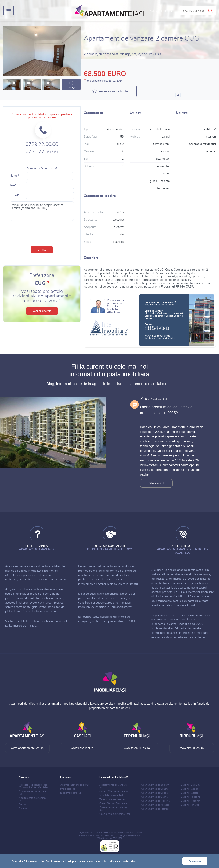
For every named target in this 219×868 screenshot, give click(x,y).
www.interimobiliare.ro (158, 336)
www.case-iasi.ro (82, 748)
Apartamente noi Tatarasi (155, 809)
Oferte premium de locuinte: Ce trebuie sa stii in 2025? (166, 410)
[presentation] (42, 232)
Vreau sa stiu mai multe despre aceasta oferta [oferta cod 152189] (42, 211)
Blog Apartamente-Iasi (158, 399)
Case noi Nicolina (190, 797)
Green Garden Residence (113, 803)
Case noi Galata (189, 793)
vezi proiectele (42, 311)
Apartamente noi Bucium (155, 785)
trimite (42, 250)
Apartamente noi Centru (155, 789)
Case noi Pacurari (190, 801)
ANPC (112, 835)
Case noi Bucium (190, 785)
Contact (23, 804)
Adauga (161, 11)
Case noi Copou (190, 789)
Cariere (23, 808)
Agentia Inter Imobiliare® (74, 785)
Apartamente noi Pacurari (155, 805)
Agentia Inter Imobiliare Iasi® (115, 833)
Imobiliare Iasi (68, 789)
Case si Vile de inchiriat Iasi (115, 814)
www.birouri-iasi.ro (192, 748)
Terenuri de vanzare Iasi (113, 799)
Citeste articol (156, 483)
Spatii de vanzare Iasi (111, 795)
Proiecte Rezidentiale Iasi (33, 786)
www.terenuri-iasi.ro (137, 748)
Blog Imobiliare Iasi (71, 793)
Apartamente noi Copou (155, 793)
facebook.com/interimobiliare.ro (162, 338)
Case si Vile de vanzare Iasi (114, 791)
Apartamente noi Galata (154, 797)
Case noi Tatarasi (190, 805)
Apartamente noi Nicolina (155, 801)
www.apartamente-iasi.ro (27, 748)
